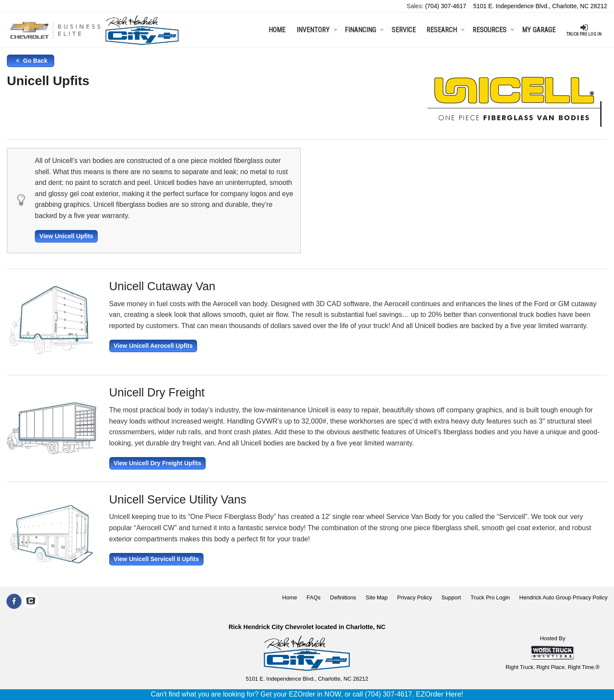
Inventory (317, 30)
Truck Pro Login (490, 597)
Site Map (377, 597)
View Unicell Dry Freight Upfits (157, 463)
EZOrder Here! (439, 694)
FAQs (314, 597)
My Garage (539, 30)
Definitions (343, 597)
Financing (364, 30)
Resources (493, 30)
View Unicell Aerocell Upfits (153, 346)
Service (404, 30)
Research (446, 30)
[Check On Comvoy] (31, 602)
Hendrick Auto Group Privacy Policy (563, 597)
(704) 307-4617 (446, 6)
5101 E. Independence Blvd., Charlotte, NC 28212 (540, 6)
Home (277, 30)
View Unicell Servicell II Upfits (156, 559)
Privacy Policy (415, 597)
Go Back (31, 61)
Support (451, 597)
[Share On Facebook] (14, 602)
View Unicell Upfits (66, 236)
